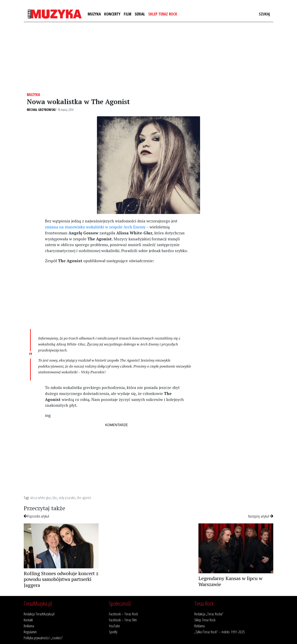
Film (128, 14)
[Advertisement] (148, 57)
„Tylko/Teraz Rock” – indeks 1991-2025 (220, 632)
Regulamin (30, 632)
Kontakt (28, 620)
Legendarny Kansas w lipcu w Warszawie (230, 581)
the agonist (84, 498)
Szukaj (264, 14)
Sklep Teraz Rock (163, 14)
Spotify (113, 632)
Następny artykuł (261, 516)
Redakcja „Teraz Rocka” (209, 614)
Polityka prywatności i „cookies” (43, 638)
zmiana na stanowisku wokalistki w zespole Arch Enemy (95, 227)
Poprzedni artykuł (36, 516)
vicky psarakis (67, 498)
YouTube (114, 626)
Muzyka (94, 14)
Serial (140, 14)
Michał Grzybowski (41, 110)
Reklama (29, 626)
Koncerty (112, 14)
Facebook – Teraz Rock (123, 614)
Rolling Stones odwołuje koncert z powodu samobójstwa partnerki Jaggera (61, 579)
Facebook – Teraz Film (123, 620)
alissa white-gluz (41, 498)
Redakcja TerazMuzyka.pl (39, 614)
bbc (55, 498)
